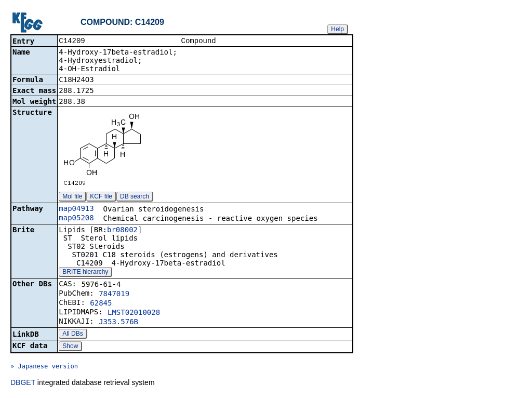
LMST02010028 (134, 313)
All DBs (72, 335)
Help (337, 29)
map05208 (76, 219)
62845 (101, 304)
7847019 (114, 295)
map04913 (76, 209)
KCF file (101, 197)
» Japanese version (44, 367)
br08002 (122, 231)
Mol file (72, 197)
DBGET (23, 383)
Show (70, 347)
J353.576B (118, 323)
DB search (135, 197)
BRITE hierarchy (85, 273)
